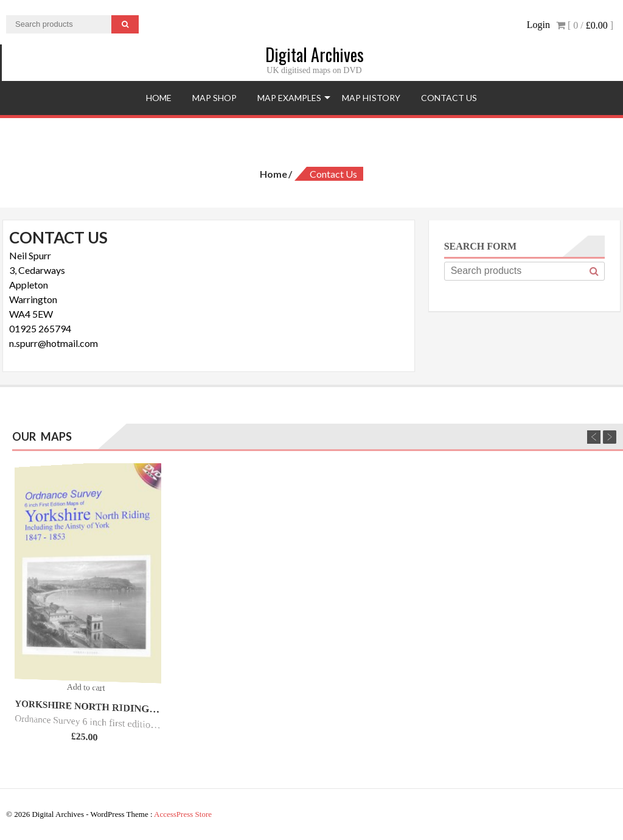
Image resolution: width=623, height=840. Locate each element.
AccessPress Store (183, 814)
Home (159, 98)
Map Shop (214, 98)
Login (538, 25)
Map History (371, 98)
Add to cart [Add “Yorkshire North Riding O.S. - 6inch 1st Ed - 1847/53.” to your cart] (86, 687)
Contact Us (449, 98)
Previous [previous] (594, 437)
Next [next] (610, 437)
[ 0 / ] (585, 25)
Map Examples (289, 98)
